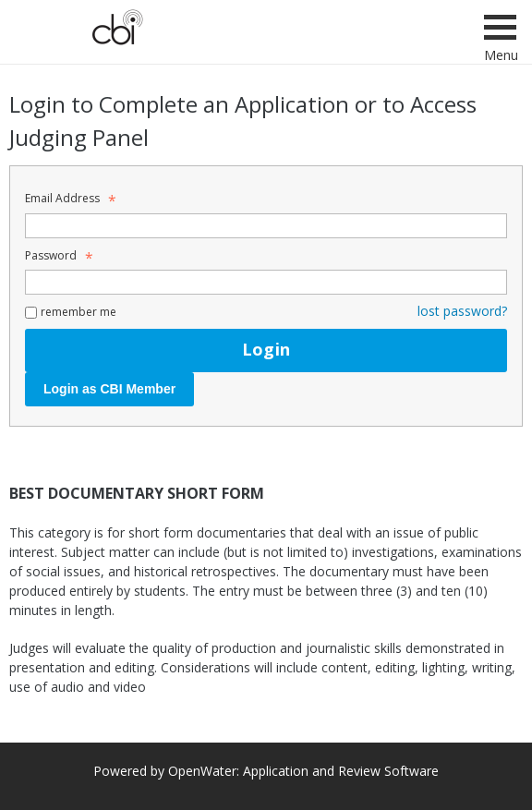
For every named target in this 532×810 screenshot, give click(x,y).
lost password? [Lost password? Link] (462, 311)
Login (266, 349)
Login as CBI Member (109, 389)
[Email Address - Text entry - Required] (266, 226)
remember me (79, 312)
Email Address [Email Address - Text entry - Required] (68, 198)
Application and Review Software (341, 771)
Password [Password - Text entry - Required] (56, 255)
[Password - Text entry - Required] (266, 282)
